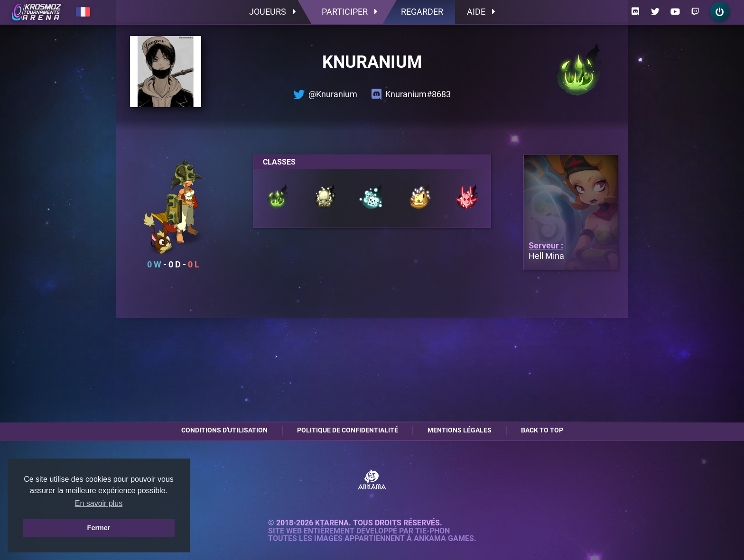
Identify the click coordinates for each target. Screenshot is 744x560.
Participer (349, 12)
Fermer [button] (99, 528)
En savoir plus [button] (99, 503)
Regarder (422, 12)
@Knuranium (325, 94)
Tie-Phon (432, 531)
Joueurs (272, 12)
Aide (481, 12)
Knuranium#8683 (411, 94)
